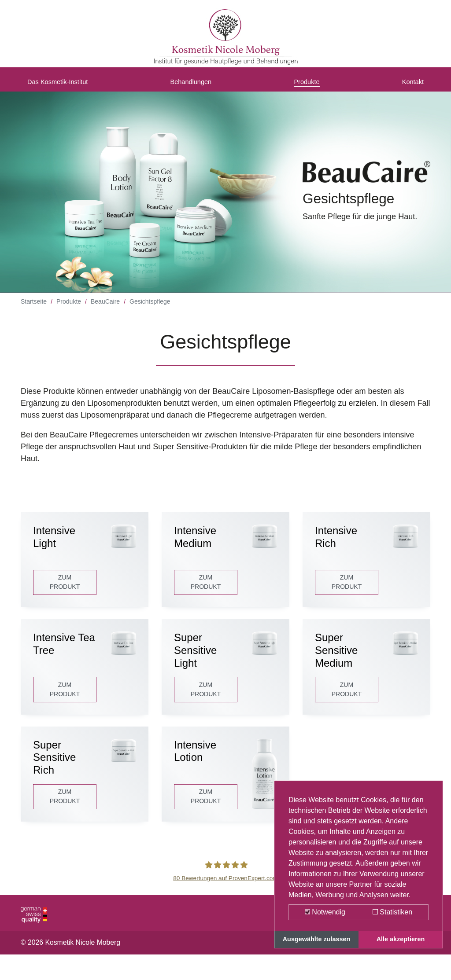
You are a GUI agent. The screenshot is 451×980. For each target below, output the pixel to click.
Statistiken (392, 912)
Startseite (34, 308)
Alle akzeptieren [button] (401, 939)
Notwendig (325, 912)
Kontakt (410, 85)
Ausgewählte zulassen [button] (317, 939)
